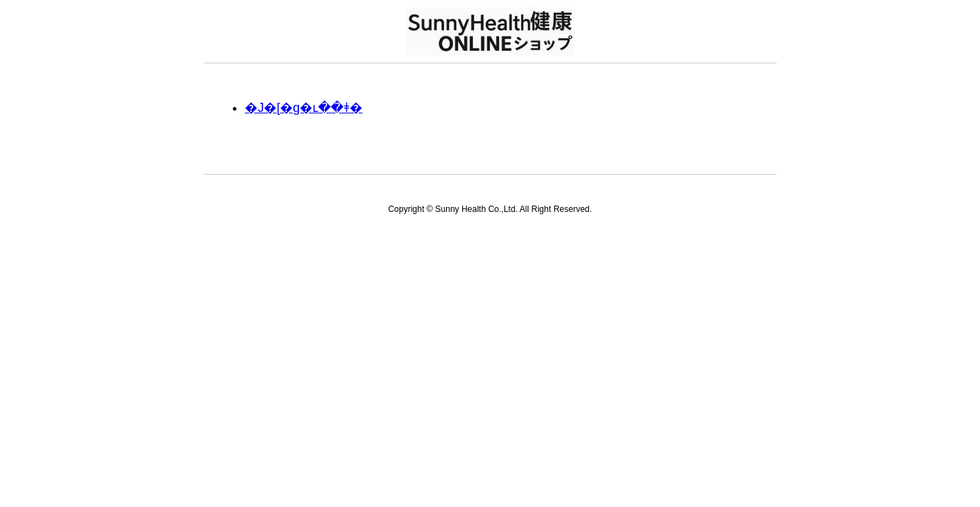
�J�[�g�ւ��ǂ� (304, 108)
